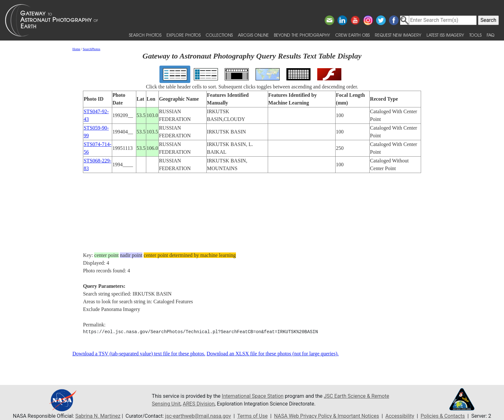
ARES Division (199, 404)
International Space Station (253, 396)
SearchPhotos (92, 49)
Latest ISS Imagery (445, 35)
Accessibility (400, 416)
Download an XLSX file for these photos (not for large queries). (273, 354)
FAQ (491, 35)
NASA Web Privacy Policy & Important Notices (327, 416)
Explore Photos (184, 35)
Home (76, 49)
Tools (475, 35)
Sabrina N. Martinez (98, 416)
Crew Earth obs (352, 35)
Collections (219, 35)
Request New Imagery (398, 35)
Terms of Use (252, 416)
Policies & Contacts (443, 416)
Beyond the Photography (302, 35)
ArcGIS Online (253, 35)
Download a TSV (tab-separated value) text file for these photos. (139, 354)
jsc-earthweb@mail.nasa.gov (198, 416)
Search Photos (145, 35)
